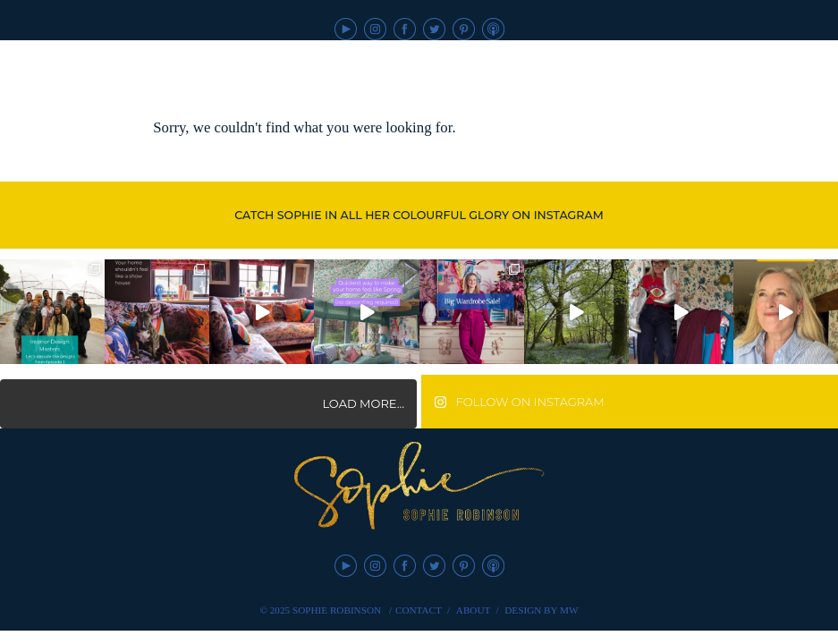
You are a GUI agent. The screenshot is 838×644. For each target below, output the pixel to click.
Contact (419, 610)
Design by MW (541, 610)
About (474, 610)
